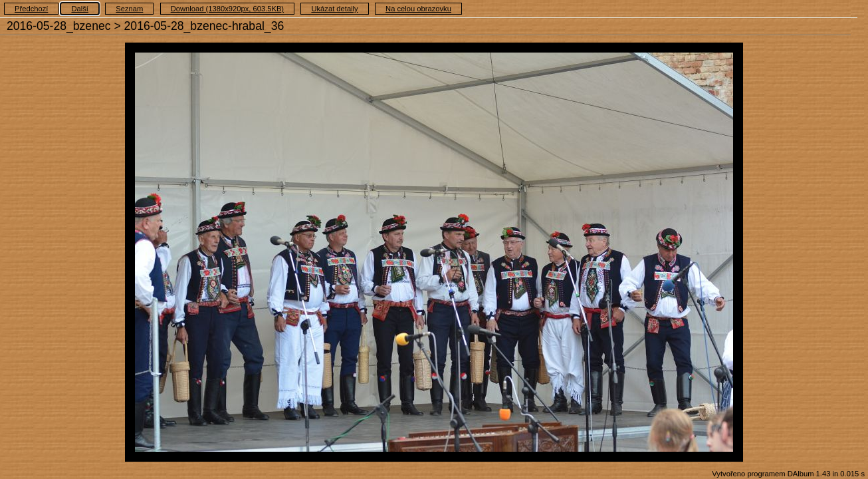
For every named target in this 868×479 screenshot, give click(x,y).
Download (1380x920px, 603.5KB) (227, 9)
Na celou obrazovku (418, 9)
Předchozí (31, 9)
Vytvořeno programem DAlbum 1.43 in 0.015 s (788, 474)
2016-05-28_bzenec (59, 26)
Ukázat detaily (334, 9)
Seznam (129, 9)
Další (80, 9)
